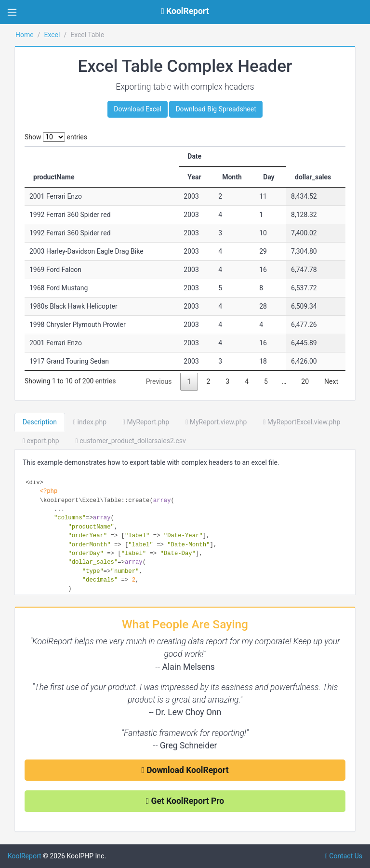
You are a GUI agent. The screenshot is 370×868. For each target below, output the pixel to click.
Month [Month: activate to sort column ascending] (232, 177)
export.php (41, 441)
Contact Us (344, 856)
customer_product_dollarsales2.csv (131, 441)
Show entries (56, 137)
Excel (52, 35)
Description (40, 422)
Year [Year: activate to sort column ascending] (194, 177)
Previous (159, 381)
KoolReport (25, 856)
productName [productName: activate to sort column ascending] (54, 177)
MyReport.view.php (216, 422)
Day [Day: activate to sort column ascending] (269, 177)
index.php (90, 422)
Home (25, 35)
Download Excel (138, 109)
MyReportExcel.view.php (302, 422)
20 (305, 381)
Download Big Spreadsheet (216, 109)
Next (331, 381)
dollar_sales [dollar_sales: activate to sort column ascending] (313, 177)
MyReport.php (146, 422)
